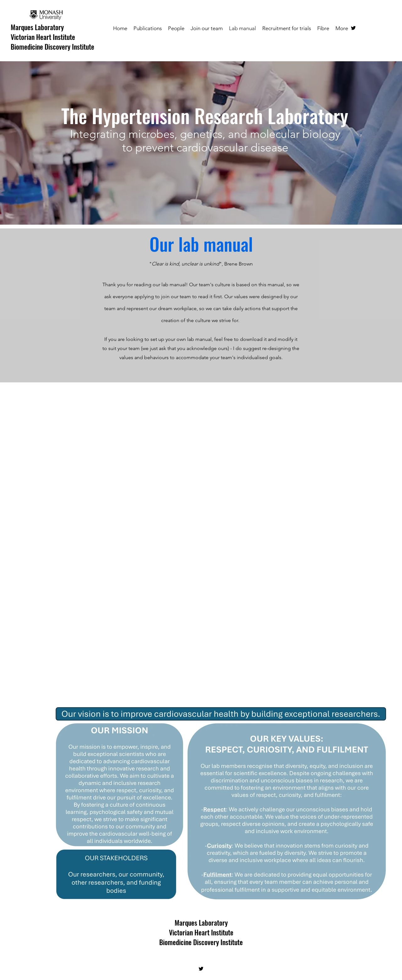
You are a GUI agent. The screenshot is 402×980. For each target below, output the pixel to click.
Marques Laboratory (37, 27)
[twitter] (353, 28)
